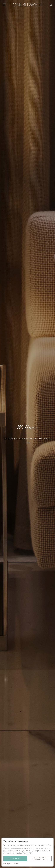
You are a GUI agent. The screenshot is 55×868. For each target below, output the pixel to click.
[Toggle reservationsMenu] (51, 5)
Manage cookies (11, 863)
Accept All (15, 859)
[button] (4, 5)
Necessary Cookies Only (40, 859)
